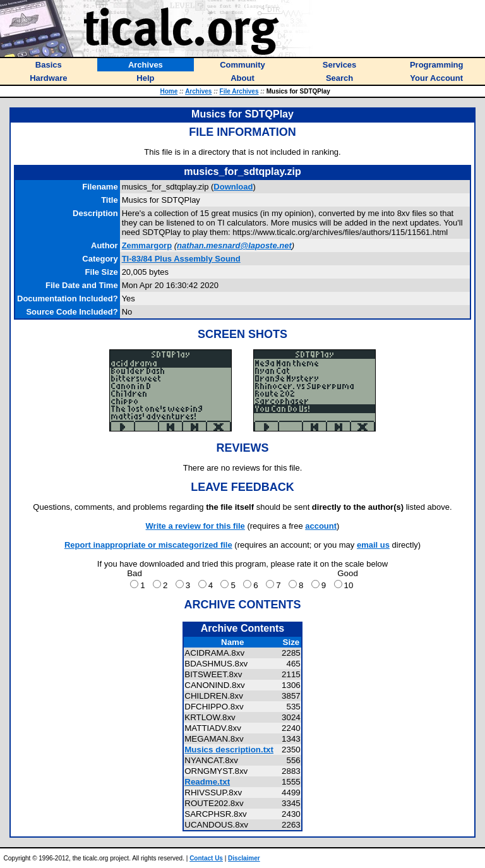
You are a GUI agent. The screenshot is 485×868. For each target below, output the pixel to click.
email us (373, 545)
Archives (198, 91)
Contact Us (206, 858)
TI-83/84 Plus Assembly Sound (181, 259)
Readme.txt (207, 782)
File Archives (239, 91)
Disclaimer (244, 858)
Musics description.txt (229, 750)
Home (169, 91)
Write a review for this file (195, 526)
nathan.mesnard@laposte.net (234, 245)
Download (233, 187)
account (321, 526)
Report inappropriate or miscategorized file (148, 545)
